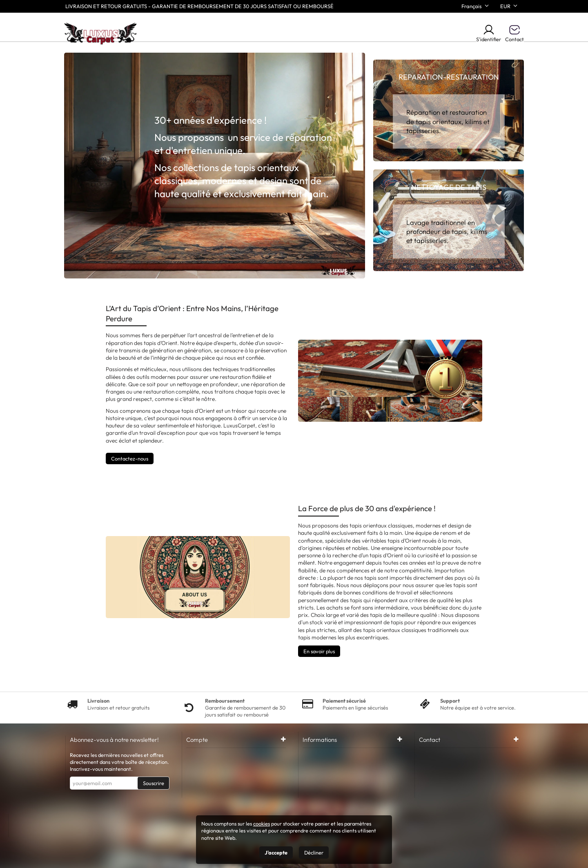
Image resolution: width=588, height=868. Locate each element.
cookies (262, 823)
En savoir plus (319, 651)
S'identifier (489, 33)
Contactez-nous (130, 458)
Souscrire (154, 783)
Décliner (314, 852)
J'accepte (276, 852)
